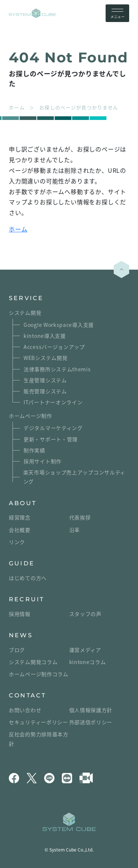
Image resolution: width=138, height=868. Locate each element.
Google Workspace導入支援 (59, 325)
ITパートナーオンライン (53, 402)
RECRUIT (26, 599)
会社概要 (20, 530)
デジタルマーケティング (53, 428)
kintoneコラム (88, 662)
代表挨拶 (80, 517)
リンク (17, 542)
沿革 (75, 530)
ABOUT (23, 503)
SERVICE (26, 298)
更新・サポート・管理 (51, 439)
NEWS (21, 635)
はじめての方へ (28, 578)
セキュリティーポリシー (38, 722)
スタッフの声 (85, 614)
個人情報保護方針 (91, 710)
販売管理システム (45, 391)
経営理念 (20, 517)
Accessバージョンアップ (54, 347)
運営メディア (85, 650)
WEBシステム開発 (45, 358)
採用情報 (20, 614)
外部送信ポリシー (91, 722)
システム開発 (25, 313)
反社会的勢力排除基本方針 (39, 739)
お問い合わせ (25, 710)
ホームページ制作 (31, 416)
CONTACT (27, 695)
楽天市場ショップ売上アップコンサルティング (74, 477)
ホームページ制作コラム (39, 674)
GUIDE (22, 563)
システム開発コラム (33, 662)
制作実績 (34, 450)
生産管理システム (45, 380)
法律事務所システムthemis (57, 369)
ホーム (18, 229)
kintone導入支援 (45, 336)
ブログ (17, 650)
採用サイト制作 (43, 461)
